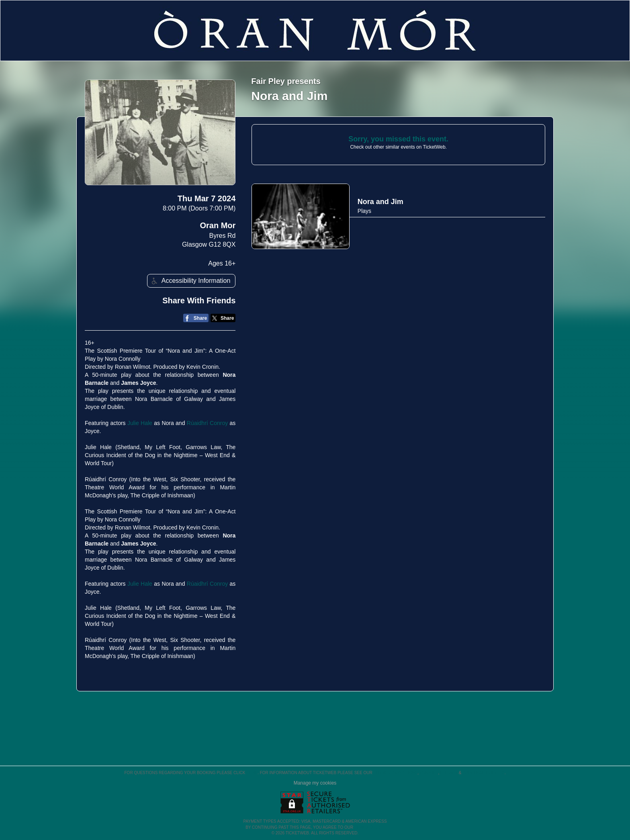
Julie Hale (140, 423)
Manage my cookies (315, 783)
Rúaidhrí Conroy (207, 423)
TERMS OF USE (369, 827)
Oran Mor (218, 225)
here (252, 773)
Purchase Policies (483, 773)
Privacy (449, 773)
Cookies (429, 773)
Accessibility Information (190, 281)
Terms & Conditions (395, 773)
